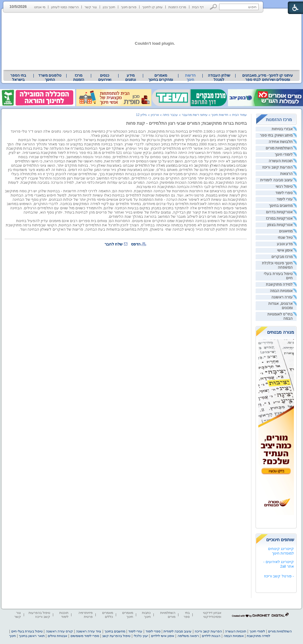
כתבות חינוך (146, 615)
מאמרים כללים (108, 615)
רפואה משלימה (188, 636)
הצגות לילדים (211, 636)
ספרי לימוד (284, 193)
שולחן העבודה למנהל (219, 78)
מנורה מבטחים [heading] (281, 332)
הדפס (136, 244)
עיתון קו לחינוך (152, 7)
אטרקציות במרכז (279, 218)
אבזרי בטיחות (282, 129)
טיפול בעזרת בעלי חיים (27, 631)
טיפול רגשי (284, 186)
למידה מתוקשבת (279, 284)
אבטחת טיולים (57, 636)
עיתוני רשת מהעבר (195, 115)
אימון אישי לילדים (163, 636)
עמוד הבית (239, 115)
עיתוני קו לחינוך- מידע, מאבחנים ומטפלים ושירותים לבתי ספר (268, 78)
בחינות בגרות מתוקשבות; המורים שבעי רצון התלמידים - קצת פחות (186, 123)
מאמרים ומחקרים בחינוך (161, 78)
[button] (213, 7)
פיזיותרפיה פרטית (86, 615)
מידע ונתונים (131, 78)
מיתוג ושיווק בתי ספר (276, 135)
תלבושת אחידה (281, 142)
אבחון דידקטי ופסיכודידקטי (212, 615)
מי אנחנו (40, 7)
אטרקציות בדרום (279, 212)
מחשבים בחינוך (281, 206)
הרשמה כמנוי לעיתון (65, 7)
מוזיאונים (286, 231)
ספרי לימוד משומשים (85, 636)
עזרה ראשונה (282, 297)
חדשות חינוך (190, 78)
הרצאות (286, 174)
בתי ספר (187, 615)
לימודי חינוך (284, 155)
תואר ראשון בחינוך (32, 636)
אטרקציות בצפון (280, 225)
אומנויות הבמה (281, 291)
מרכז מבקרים (282, 257)
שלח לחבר (114, 244)
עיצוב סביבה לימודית (276, 180)
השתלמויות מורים (279, 148)
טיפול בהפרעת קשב (116, 636)
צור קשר (91, 7)
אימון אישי (285, 250)
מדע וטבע (285, 244)
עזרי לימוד (285, 199)
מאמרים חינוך (128, 615)
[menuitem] (268, 78)
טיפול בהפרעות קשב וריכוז (39, 615)
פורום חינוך (129, 7)
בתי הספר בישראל (18, 78)
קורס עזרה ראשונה (59, 631)
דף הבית (198, 7)
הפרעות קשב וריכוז (277, 167)
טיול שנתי (285, 238)
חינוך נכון (109, 7)
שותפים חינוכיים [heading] (280, 540)
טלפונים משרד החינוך (50, 78)
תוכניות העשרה (281, 161)
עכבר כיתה (170, 115)
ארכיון (155, 115)
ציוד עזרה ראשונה (89, 631)
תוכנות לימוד (64, 615)
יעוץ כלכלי (141, 636)
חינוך (12, 636)
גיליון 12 (141, 115)
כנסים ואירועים (105, 78)
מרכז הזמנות (177, 7)
